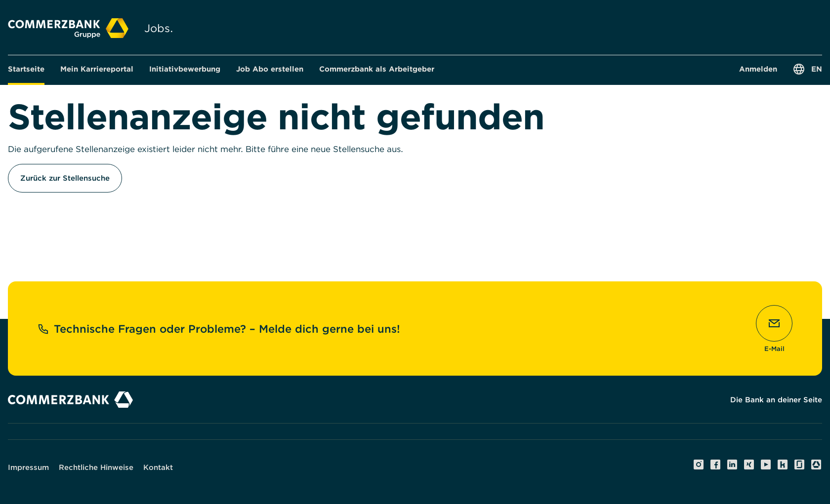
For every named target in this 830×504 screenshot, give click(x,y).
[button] (97, 69)
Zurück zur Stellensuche (65, 178)
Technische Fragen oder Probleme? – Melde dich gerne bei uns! (219, 329)
